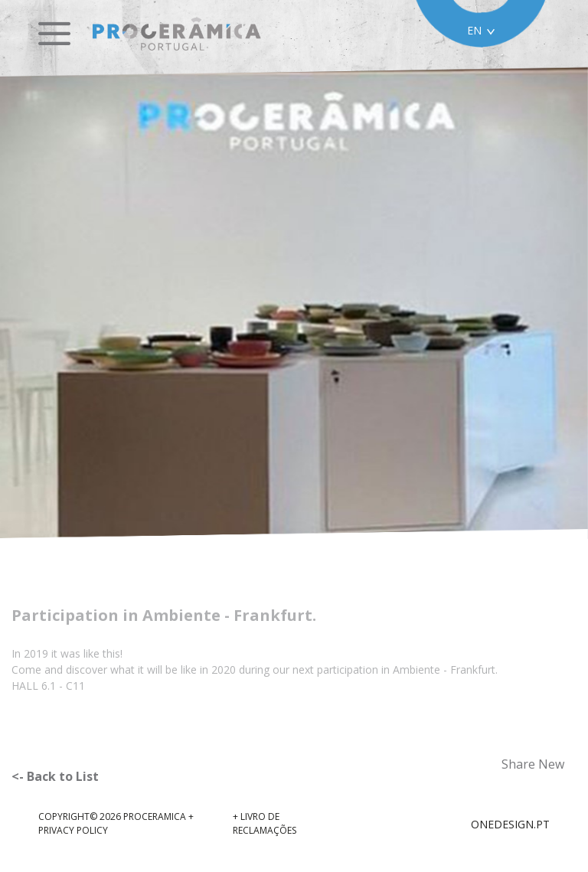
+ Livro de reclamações (265, 823)
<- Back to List (55, 776)
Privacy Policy (73, 830)
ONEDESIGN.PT (510, 824)
